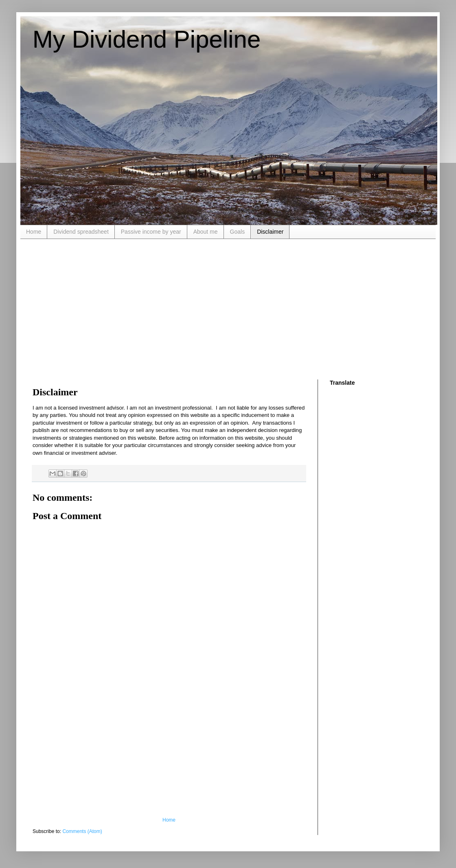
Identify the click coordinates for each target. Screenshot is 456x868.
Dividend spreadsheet (81, 232)
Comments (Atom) (82, 831)
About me (206, 232)
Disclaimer (270, 232)
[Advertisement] (141, 308)
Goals (238, 232)
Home (34, 232)
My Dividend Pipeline (147, 39)
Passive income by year (151, 232)
